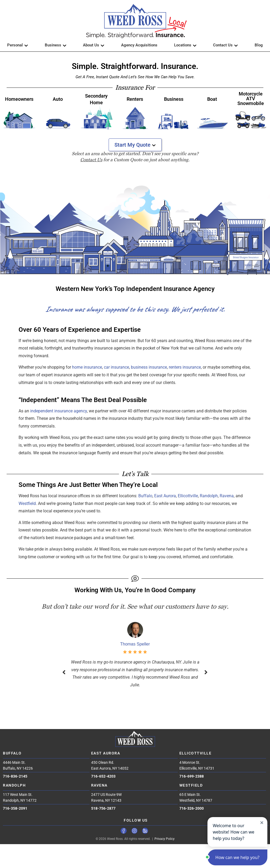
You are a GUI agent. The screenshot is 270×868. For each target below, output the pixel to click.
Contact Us (225, 45)
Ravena (227, 496)
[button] (135, 21)
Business (56, 45)
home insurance (87, 367)
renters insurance (185, 367)
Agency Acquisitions (139, 45)
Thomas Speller (135, 644)
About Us (94, 45)
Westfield (27, 503)
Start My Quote (135, 145)
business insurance (149, 367)
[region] (135, 222)
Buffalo (145, 496)
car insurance (116, 367)
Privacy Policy (165, 839)
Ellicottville (188, 496)
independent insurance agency (59, 411)
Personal (18, 45)
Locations (185, 45)
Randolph (209, 496)
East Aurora (165, 496)
